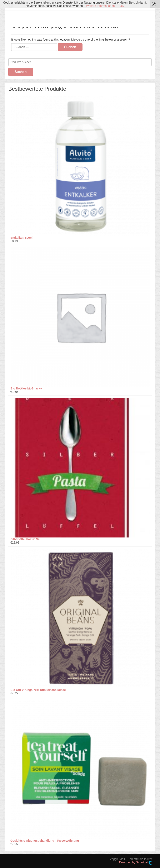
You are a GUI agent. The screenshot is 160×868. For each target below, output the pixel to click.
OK (122, 6)
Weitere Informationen (100, 6)
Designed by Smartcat (135, 863)
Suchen (21, 72)
